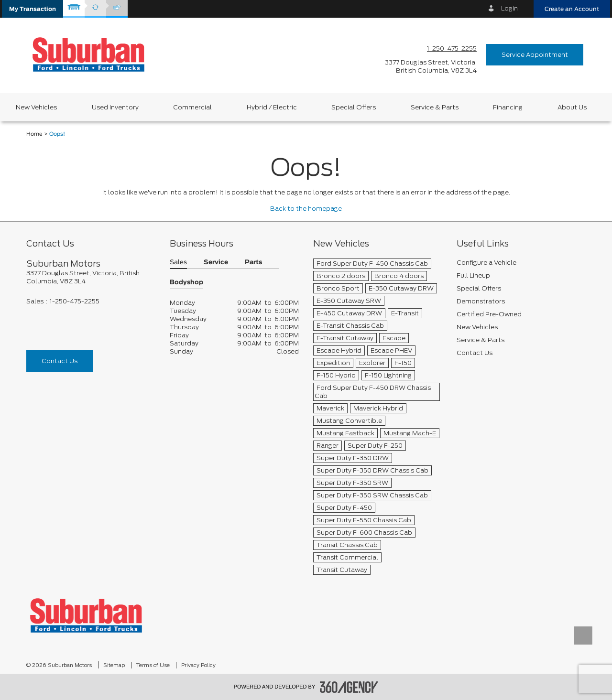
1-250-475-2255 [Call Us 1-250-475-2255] (452, 48)
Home (34, 134)
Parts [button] (253, 263)
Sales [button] (178, 263)
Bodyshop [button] (186, 283)
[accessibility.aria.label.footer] (349, 687)
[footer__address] (91, 277)
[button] (33, 9)
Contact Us (60, 361)
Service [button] (216, 263)
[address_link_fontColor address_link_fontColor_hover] (431, 66)
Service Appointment (535, 55)
